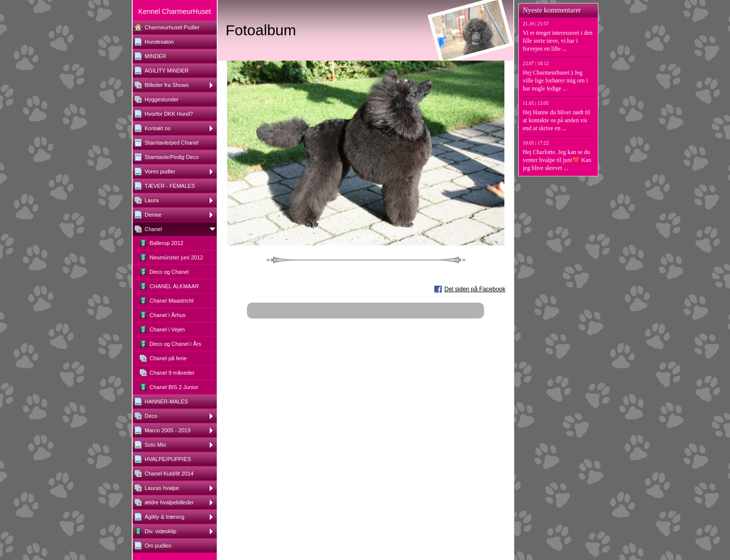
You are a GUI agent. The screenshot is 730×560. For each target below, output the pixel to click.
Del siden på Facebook (475, 289)
